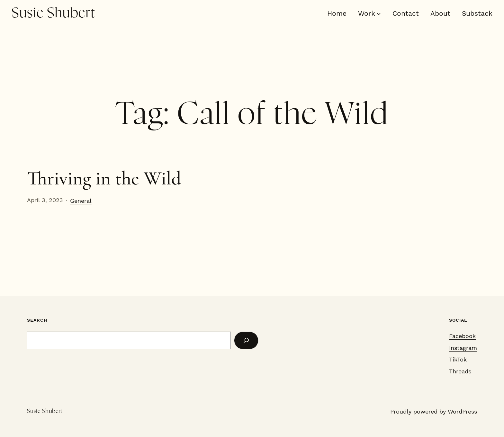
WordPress (462, 411)
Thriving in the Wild (104, 178)
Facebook (462, 336)
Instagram (463, 348)
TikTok (458, 359)
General (81, 201)
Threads (460, 371)
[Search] (246, 340)
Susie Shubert (53, 13)
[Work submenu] (379, 13)
